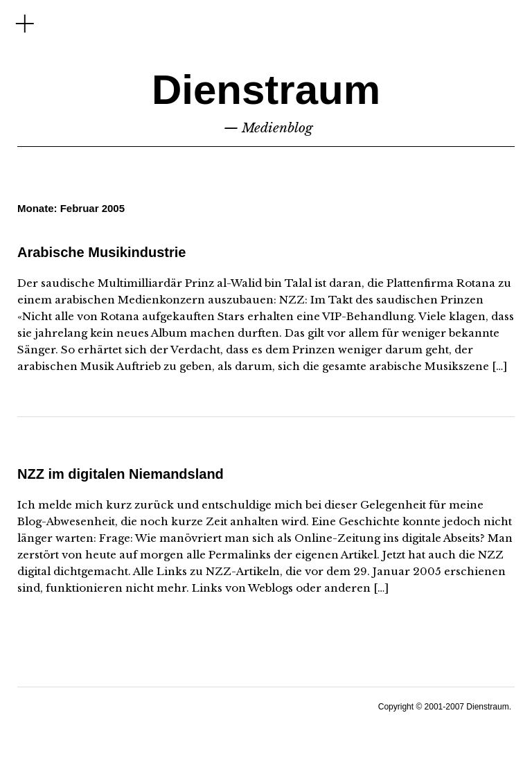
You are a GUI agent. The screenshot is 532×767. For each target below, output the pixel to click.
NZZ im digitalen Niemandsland (121, 474)
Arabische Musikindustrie (101, 252)
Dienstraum (266, 90)
